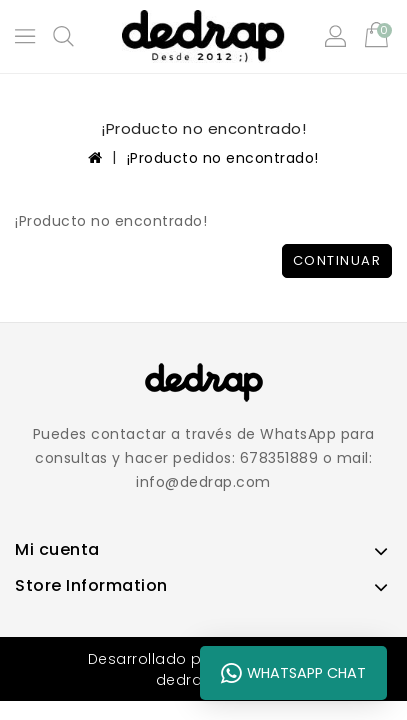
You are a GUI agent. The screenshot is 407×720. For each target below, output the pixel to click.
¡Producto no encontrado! (223, 158)
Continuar (337, 260)
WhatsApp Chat (293, 673)
